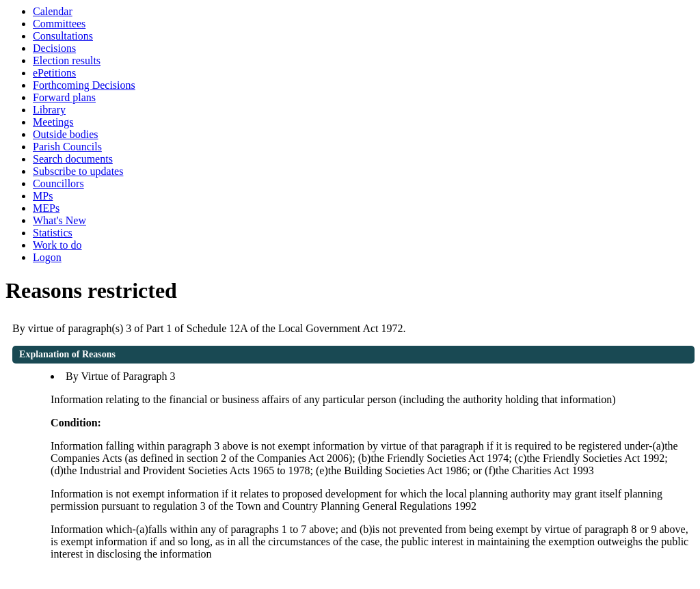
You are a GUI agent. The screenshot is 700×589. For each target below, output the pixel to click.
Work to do (57, 245)
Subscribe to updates (78, 171)
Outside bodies (66, 134)
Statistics (53, 233)
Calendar (53, 11)
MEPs (46, 208)
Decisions (54, 48)
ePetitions (54, 73)
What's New (59, 220)
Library (49, 110)
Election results (67, 60)
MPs (43, 196)
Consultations (63, 36)
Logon (47, 257)
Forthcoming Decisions (84, 85)
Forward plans (64, 97)
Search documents (73, 159)
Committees (59, 24)
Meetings (53, 122)
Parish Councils (67, 147)
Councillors (58, 183)
